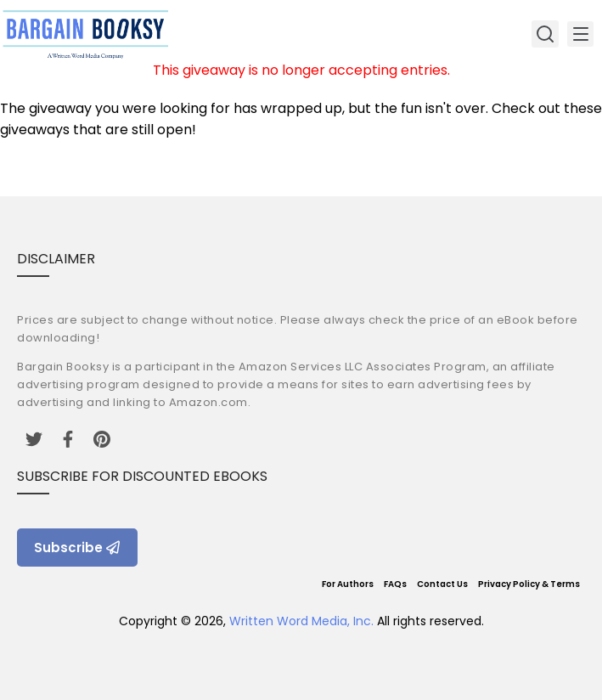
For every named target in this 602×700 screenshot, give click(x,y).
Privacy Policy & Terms (529, 584)
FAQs (395, 584)
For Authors (348, 584)
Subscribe (77, 548)
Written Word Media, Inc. (301, 621)
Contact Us (442, 584)
